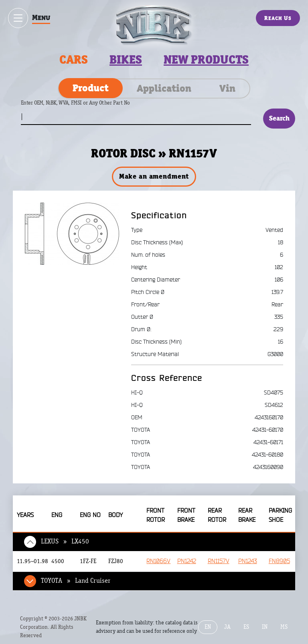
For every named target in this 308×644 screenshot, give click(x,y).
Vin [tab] (227, 88)
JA (227, 627)
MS (284, 627)
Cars (74, 60)
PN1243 (248, 561)
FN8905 (279, 561)
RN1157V (219, 561)
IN (265, 627)
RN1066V (158, 561)
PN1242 (187, 561)
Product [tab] (91, 88)
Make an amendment (154, 176)
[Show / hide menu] (18, 18)
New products (206, 60)
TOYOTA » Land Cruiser (76, 581)
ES (246, 627)
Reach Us (278, 18)
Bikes (126, 60)
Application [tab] (164, 88)
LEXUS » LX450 (65, 541)
